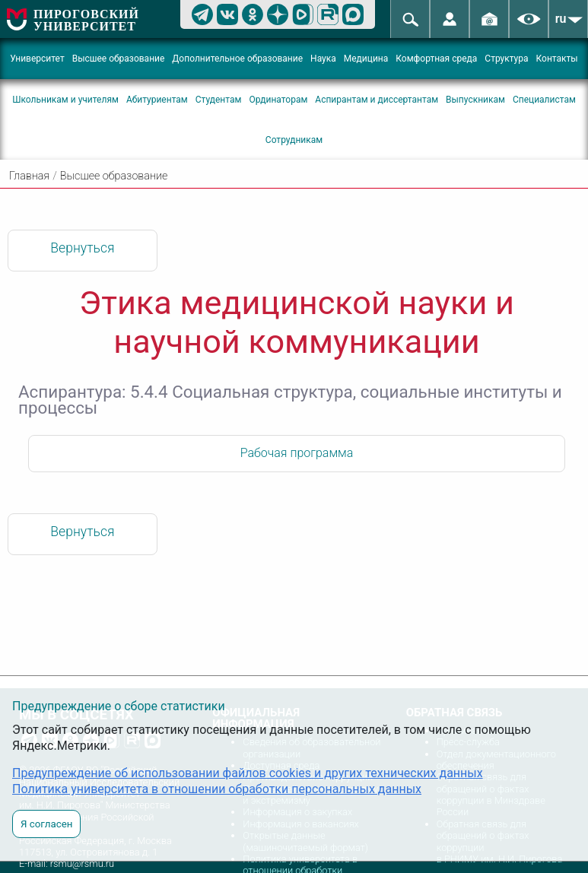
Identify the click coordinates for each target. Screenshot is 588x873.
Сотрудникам (294, 140)
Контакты (557, 59)
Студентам (219, 100)
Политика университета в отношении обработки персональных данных (217, 789)
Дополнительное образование (237, 59)
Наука (323, 59)
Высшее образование (119, 59)
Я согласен (46, 824)
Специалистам (544, 100)
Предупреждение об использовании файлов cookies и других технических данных (248, 773)
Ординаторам (278, 100)
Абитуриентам (157, 100)
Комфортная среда (436, 59)
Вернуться (82, 248)
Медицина (366, 59)
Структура (506, 59)
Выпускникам (475, 100)
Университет (37, 59)
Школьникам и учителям (65, 100)
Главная (29, 176)
